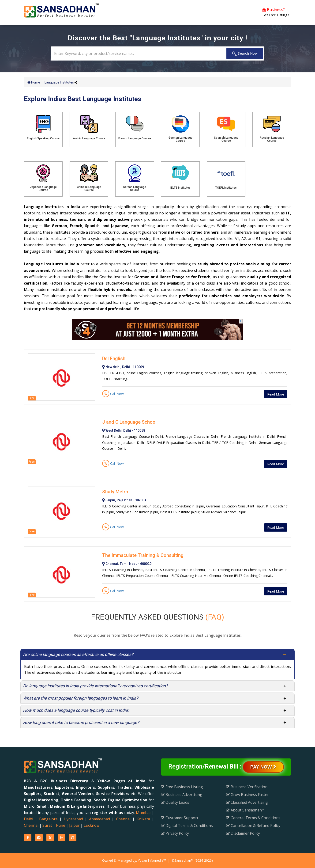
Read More (276, 394)
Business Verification (247, 787)
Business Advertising (182, 795)
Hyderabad (73, 819)
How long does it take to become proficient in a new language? (81, 722)
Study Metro (115, 492)
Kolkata (143, 819)
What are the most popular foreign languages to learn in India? (81, 698)
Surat (47, 825)
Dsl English (114, 358)
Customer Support (180, 818)
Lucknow (92, 825)
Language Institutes (59, 82)
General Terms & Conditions (253, 818)
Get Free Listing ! (276, 12)
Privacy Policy (175, 833)
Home (34, 82)
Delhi (28, 819)
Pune (61, 825)
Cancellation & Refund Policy (253, 826)
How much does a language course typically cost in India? (76, 710)
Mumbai (143, 813)
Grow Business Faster (247, 795)
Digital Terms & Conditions (187, 826)
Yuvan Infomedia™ (152, 860)
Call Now (113, 394)
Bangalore (48, 819)
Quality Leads (175, 802)
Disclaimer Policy (243, 833)
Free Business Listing (182, 787)
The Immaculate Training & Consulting (143, 555)
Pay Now (263, 767)
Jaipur (74, 825)
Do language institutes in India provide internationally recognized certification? (95, 686)
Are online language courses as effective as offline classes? (78, 654)
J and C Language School (129, 422)
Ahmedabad (99, 819)
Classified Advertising (247, 802)
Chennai (123, 819)
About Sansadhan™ (245, 810)
